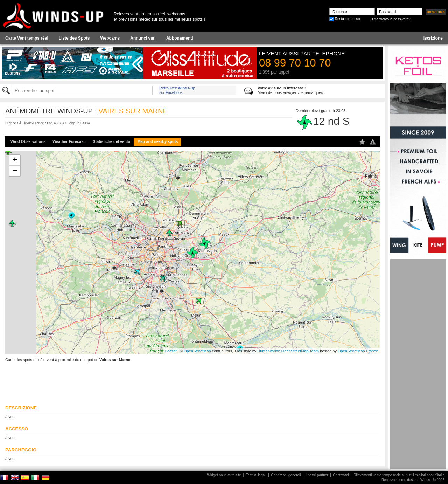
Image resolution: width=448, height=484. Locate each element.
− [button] (15, 171)
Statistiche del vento (111, 141)
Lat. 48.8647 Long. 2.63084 (68, 123)
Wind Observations (28, 141)
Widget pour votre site (224, 475)
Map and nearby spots (157, 141)
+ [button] (15, 160)
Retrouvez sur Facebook (177, 90)
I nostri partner (317, 475)
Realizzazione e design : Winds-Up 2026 (413, 480)
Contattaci (341, 475)
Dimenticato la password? (390, 19)
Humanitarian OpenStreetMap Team (288, 351)
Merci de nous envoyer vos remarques (290, 90)
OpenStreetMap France (358, 351)
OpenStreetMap (197, 351)
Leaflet (171, 351)
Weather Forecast (69, 141)
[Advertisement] (418, 364)
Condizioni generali (286, 475)
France (11, 123)
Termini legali (256, 475)
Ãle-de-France (31, 123)
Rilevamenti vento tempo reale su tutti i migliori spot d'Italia (399, 475)
